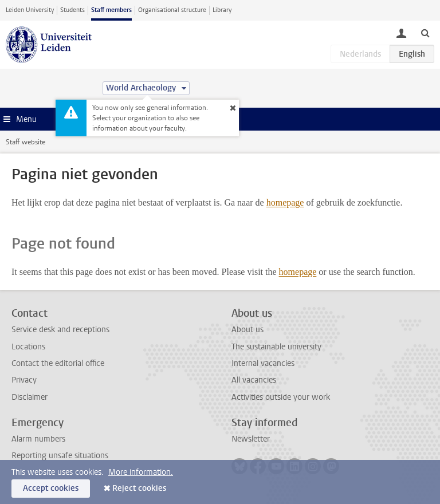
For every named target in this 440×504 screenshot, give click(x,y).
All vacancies (254, 380)
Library (222, 10)
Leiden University (30, 10)
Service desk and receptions (60, 330)
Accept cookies (51, 488)
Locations (28, 347)
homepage (285, 202)
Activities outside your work (281, 397)
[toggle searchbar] (425, 33)
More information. (141, 472)
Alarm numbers (38, 439)
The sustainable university (276, 347)
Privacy (24, 380)
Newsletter (251, 439)
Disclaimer (30, 397)
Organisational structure (172, 10)
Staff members (111, 10)
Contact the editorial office (58, 363)
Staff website (25, 142)
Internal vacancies (263, 363)
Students (72, 10)
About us (247, 330)
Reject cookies (139, 488)
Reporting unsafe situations (60, 456)
